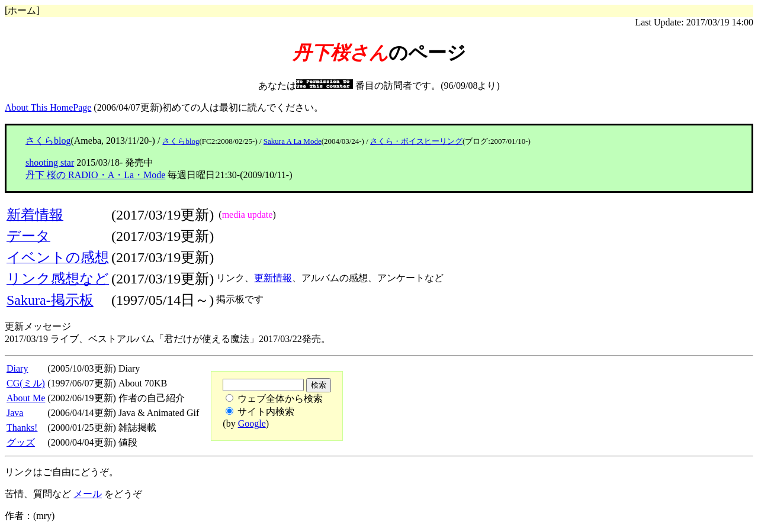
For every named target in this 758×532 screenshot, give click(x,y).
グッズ (21, 442)
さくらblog (48, 141)
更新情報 (273, 278)
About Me (26, 398)
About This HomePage (48, 107)
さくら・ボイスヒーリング (416, 141)
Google (252, 423)
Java (15, 413)
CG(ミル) (26, 383)
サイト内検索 (266, 412)
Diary (17, 368)
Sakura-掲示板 (50, 300)
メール (88, 494)
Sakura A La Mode (293, 141)
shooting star (50, 162)
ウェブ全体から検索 (280, 399)
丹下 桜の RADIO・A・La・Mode (95, 175)
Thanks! (22, 428)
